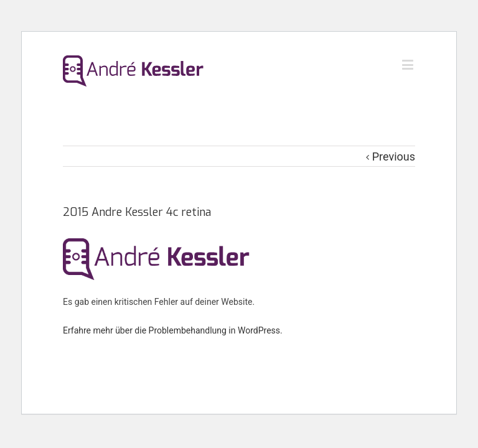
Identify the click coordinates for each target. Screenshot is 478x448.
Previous (394, 156)
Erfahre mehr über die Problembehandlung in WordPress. (173, 330)
